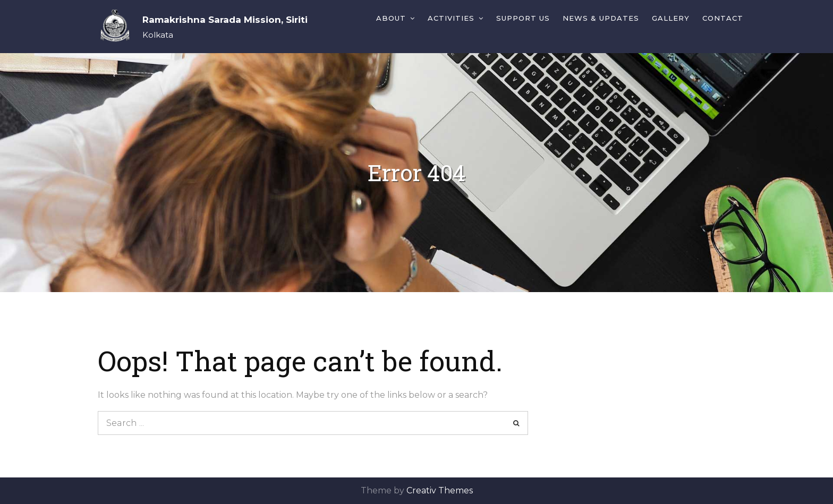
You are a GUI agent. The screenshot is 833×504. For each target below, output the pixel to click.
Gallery (671, 18)
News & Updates (601, 18)
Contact (723, 18)
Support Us (523, 18)
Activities (451, 18)
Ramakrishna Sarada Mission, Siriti (225, 20)
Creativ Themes (440, 490)
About (391, 18)
